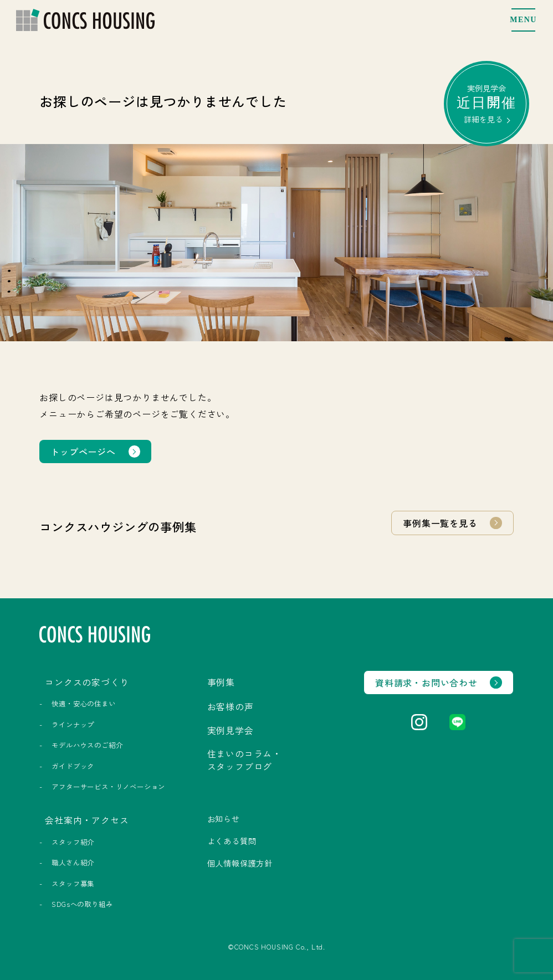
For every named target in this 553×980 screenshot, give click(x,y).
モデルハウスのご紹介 (87, 745)
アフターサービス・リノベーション (108, 787)
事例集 (221, 682)
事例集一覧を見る (440, 523)
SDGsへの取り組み (82, 904)
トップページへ (83, 451)
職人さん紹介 (73, 863)
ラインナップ (73, 725)
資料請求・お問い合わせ (426, 683)
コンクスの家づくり (87, 682)
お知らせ (224, 819)
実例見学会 (487, 103)
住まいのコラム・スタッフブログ (244, 760)
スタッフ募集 (73, 884)
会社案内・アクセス (87, 820)
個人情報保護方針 (240, 863)
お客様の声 (231, 706)
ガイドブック (73, 766)
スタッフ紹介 (73, 842)
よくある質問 (232, 841)
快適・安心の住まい (83, 704)
